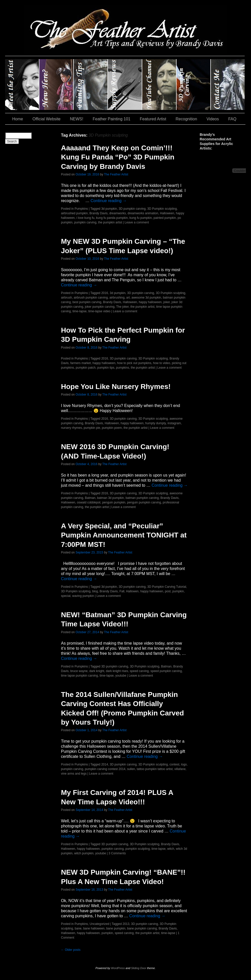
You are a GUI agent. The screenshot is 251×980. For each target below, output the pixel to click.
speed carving (139, 671)
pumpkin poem (112, 428)
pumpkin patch (86, 368)
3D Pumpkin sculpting (162, 209)
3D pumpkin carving (132, 209)
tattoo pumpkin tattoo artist (155, 769)
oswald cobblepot (89, 502)
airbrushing (117, 298)
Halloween (167, 213)
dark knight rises (117, 671)
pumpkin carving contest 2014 (105, 769)
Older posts (71, 950)
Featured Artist (153, 119)
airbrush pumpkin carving (91, 298)
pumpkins (123, 368)
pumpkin (178, 591)
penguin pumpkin (114, 502)
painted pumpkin (165, 218)
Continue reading (109, 201)
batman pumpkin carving (142, 498)
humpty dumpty (156, 423)
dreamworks (117, 213)
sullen (131, 769)
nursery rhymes (72, 428)
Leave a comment (137, 222)
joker (167, 302)
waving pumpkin (83, 596)
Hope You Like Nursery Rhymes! (116, 387)
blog (95, 591)
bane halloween (94, 928)
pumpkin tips (106, 368)
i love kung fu (85, 218)
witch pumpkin (84, 853)
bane (78, 928)
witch (171, 849)
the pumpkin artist (110, 222)
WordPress (118, 968)
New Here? (57, 85)
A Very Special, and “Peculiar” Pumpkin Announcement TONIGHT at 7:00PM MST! (124, 535)
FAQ (232, 119)
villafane (180, 769)
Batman (90, 498)
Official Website (47, 119)
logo (184, 764)
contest (174, 764)
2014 (105, 764)
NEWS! (76, 119)
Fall (122, 591)
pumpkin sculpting (138, 849)
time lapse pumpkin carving (79, 676)
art (128, 298)
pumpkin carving (85, 222)
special (66, 596)
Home (18, 119)
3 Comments (117, 853)
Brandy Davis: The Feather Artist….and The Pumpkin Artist (22, 85)
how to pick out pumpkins (134, 363)
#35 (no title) (194, 85)
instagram (174, 423)
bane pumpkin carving (142, 928)
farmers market (81, 363)
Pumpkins (81, 209)
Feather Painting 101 (112, 119)
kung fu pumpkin (141, 218)
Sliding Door (139, 968)
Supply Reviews (125, 85)
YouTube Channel (159, 85)
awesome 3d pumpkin (146, 298)
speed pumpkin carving (166, 671)
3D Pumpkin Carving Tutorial (167, 587)
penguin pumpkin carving (144, 502)
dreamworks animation (143, 213)
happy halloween (150, 302)
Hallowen (132, 591)
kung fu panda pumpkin (112, 218)
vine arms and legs (74, 774)
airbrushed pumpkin (74, 213)
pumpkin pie (92, 428)
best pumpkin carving (87, 302)
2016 (105, 293)
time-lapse (79, 311)
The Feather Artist (116, 174)
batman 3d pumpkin (110, 498)
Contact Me (228, 85)
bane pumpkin (116, 928)
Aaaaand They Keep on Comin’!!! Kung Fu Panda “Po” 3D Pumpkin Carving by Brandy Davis (118, 157)
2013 (126, 924)
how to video (161, 363)
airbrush (66, 298)
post (168, 591)
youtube (121, 676)
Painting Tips (91, 85)
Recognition (186, 119)
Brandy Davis (98, 213)
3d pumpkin (109, 209)
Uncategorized (99, 924)
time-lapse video (99, 311)
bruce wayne (79, 671)
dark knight (97, 671)
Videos (213, 119)
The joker (122, 307)
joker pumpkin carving (100, 307)
